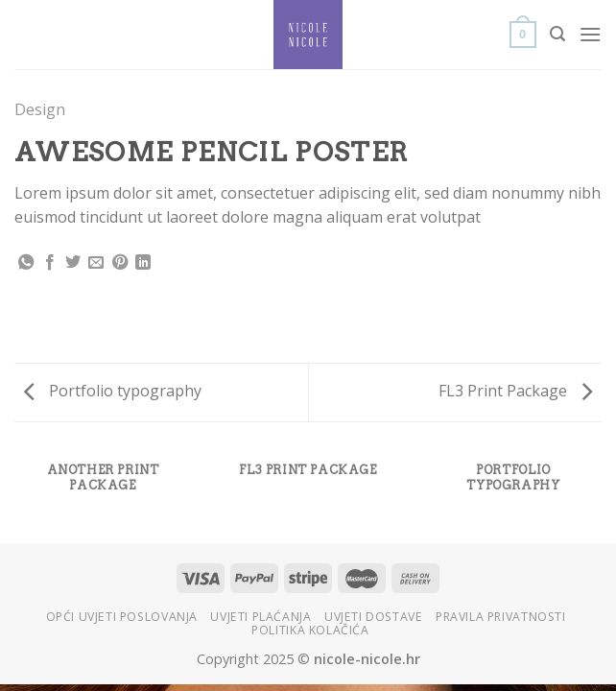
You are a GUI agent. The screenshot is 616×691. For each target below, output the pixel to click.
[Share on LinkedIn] (143, 263)
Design (40, 109)
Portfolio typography (113, 391)
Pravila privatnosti (501, 617)
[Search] (557, 34)
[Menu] (590, 34)
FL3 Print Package (515, 391)
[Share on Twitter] (73, 263)
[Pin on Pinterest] (120, 263)
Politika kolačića (310, 630)
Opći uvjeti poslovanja (122, 617)
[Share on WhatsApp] (26, 263)
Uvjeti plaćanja (261, 617)
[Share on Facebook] (50, 263)
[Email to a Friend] (96, 263)
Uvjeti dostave (374, 617)
